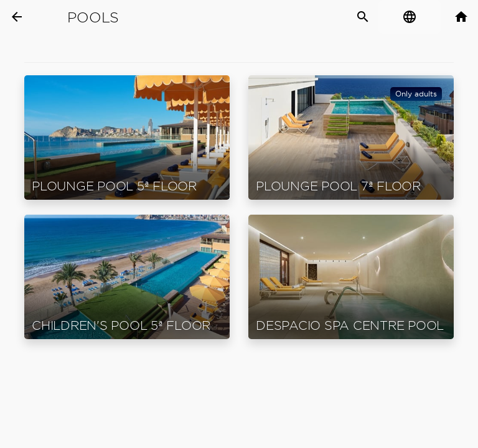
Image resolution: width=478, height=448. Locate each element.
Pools (93, 17)
